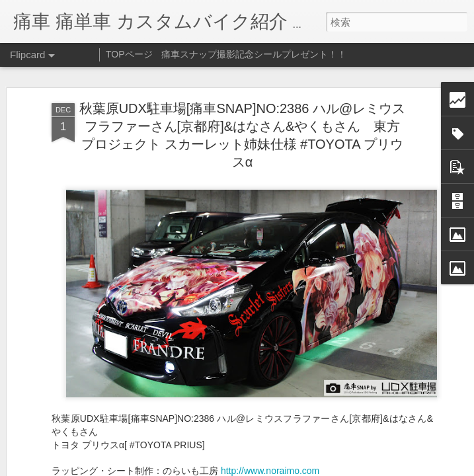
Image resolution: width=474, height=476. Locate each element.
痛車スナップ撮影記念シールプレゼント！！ (254, 54)
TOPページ (129, 54)
